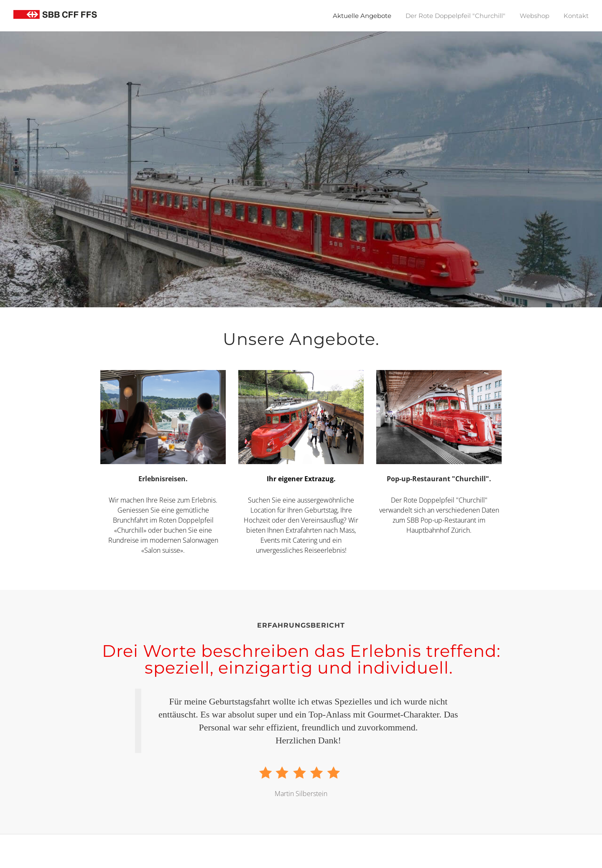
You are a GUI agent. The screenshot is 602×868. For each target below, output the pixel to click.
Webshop (534, 16)
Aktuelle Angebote (362, 16)
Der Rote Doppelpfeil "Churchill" (455, 16)
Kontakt (576, 16)
